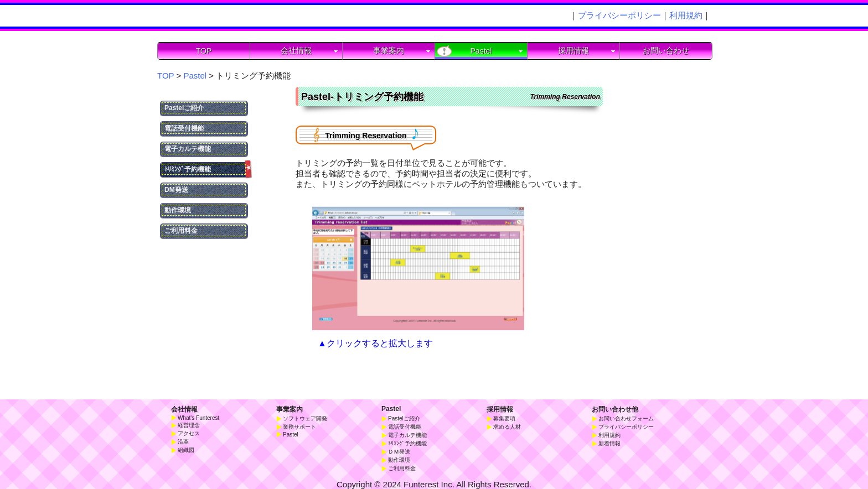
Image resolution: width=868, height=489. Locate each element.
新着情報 (609, 443)
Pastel (391, 409)
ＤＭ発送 (399, 452)
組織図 (186, 450)
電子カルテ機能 (188, 149)
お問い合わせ (666, 50)
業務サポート (299, 427)
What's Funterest (198, 418)
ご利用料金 (181, 231)
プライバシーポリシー (619, 15)
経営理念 (189, 425)
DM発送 (176, 190)
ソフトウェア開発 (305, 418)
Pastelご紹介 (184, 108)
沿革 (183, 442)
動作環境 (178, 210)
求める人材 (507, 427)
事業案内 (290, 409)
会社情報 (184, 409)
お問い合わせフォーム (626, 418)
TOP (204, 51)
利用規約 (686, 15)
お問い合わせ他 (615, 409)
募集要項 (504, 418)
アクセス (189, 433)
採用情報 (500, 409)
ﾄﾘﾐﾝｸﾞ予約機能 (206, 170)
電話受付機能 (184, 128)
